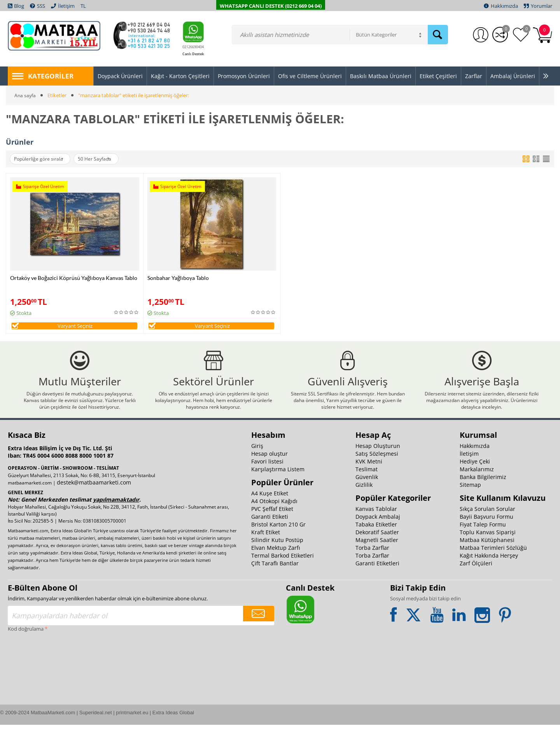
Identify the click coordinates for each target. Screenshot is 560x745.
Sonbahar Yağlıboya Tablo (178, 278)
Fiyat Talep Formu (483, 545)
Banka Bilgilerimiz (483, 497)
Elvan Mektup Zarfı (276, 568)
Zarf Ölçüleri (476, 583)
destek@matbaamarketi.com (94, 503)
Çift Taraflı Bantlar (275, 583)
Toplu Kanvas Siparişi (488, 552)
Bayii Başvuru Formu (486, 537)
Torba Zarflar (372, 568)
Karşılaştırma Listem (278, 489)
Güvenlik (367, 497)
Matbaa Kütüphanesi (487, 560)
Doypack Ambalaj (378, 537)
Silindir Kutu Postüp (277, 560)
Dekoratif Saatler (377, 552)
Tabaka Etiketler (376, 545)
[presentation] (40, 682)
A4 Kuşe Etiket (270, 513)
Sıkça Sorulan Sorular (487, 529)
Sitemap (470, 505)
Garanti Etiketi (270, 537)
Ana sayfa (25, 95)
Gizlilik (364, 505)
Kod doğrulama (26, 649)
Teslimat (367, 489)
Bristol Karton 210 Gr (278, 545)
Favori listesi (267, 482)
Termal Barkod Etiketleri (283, 576)
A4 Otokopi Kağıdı (274, 521)
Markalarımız (477, 489)
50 (106, 159)
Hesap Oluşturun (378, 466)
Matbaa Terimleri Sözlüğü (493, 568)
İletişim (469, 474)
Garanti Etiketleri (377, 583)
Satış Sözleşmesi (377, 474)
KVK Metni (369, 482)
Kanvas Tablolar (376, 529)
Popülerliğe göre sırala (43, 159)
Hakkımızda (475, 466)
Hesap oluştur (269, 474)
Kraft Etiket (266, 552)
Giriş (257, 466)
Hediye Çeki (475, 482)
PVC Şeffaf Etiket (272, 529)
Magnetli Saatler (377, 560)
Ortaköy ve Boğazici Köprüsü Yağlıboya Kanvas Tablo (74, 278)
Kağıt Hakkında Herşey (489, 576)
